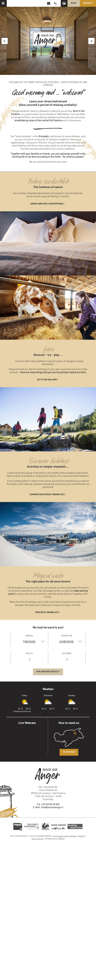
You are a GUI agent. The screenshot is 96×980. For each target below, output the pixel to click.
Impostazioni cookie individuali (65, 836)
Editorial (82, 836)
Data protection (38, 839)
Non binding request (48, 672)
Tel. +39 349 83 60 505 (48, 805)
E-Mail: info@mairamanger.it (48, 808)
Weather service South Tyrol (22, 711)
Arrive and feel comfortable (48, 204)
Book (74, 3)
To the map (69, 752)
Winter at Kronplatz (48, 612)
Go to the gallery (48, 380)
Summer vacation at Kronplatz (48, 495)
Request (88, 3)
